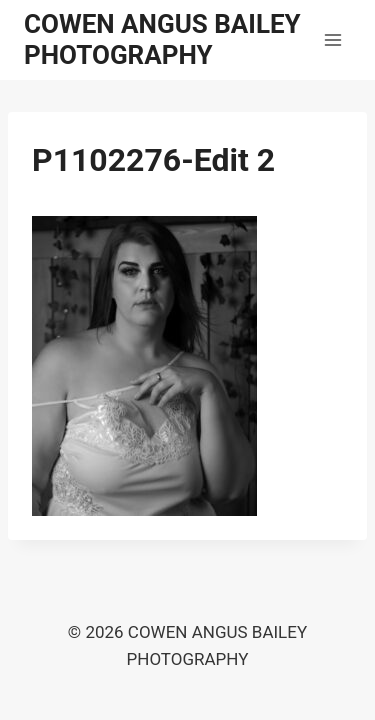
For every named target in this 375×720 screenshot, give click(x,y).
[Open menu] (332, 39)
